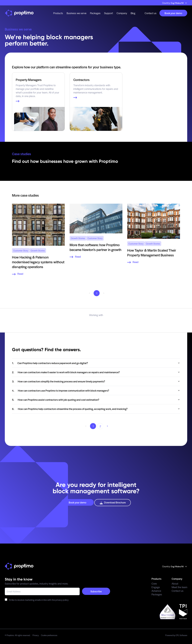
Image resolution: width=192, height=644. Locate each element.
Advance (156, 591)
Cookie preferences (49, 635)
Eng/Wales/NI (179, 3)
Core (154, 583)
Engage (156, 587)
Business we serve (76, 13)
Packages (95, 13)
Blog (133, 13)
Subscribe (96, 591)
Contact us (151, 13)
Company (122, 13)
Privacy (36, 635)
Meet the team (179, 587)
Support (109, 13)
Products (58, 13)
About (175, 583)
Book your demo (173, 13)
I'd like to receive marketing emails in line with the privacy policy (37, 600)
